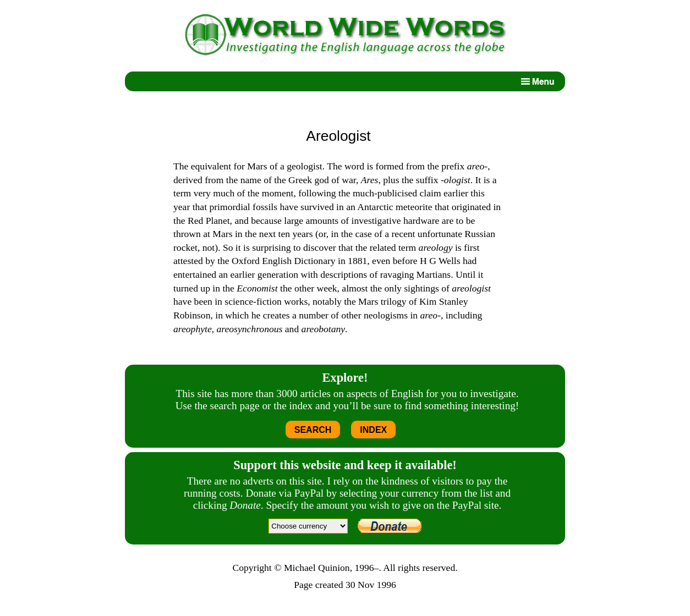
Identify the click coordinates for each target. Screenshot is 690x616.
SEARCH (313, 430)
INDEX (373, 430)
